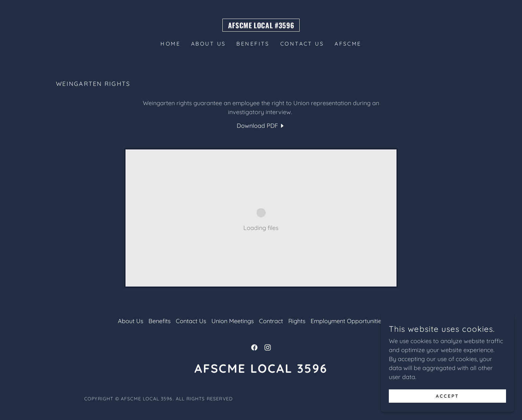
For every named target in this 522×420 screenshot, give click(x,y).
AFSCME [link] (348, 44)
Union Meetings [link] (233, 321)
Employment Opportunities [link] (347, 321)
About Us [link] (208, 44)
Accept (447, 396)
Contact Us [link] (302, 44)
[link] (261, 26)
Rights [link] (297, 321)
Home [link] (170, 44)
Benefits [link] (253, 44)
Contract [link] (271, 321)
